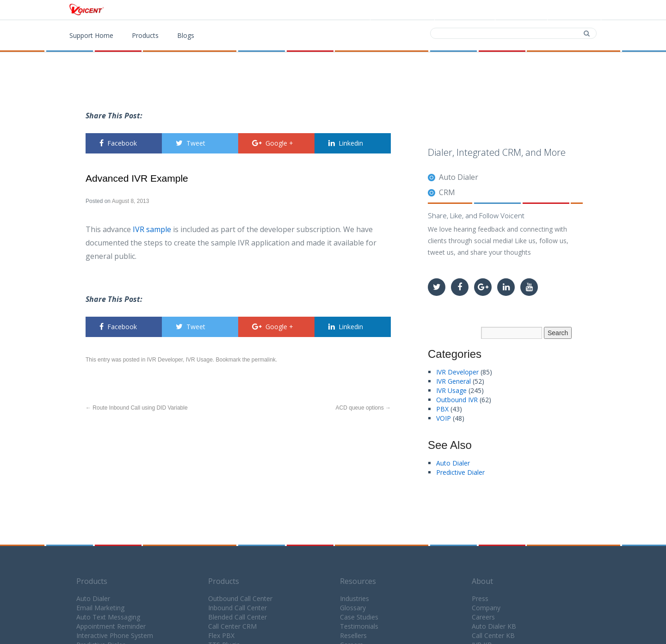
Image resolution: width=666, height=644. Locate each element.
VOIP (444, 418)
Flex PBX (221, 635)
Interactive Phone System (115, 635)
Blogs (186, 35)
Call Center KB (493, 635)
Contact (520, 10)
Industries (355, 598)
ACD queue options (363, 408)
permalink (264, 360)
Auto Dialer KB (494, 626)
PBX (442, 409)
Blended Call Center (237, 617)
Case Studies (359, 617)
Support (573, 10)
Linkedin (346, 143)
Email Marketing (100, 608)
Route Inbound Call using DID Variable (137, 408)
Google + (273, 143)
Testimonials (359, 626)
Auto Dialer (459, 177)
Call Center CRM (232, 626)
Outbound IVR (457, 400)
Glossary (353, 608)
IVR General (453, 381)
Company (486, 608)
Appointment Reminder (111, 626)
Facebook (118, 143)
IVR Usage (199, 360)
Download (464, 10)
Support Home (91, 35)
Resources (358, 581)
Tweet (191, 143)
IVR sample (152, 229)
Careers (483, 617)
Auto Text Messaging (108, 617)
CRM (447, 192)
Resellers (353, 635)
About (482, 581)
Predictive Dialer (460, 472)
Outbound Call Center (240, 598)
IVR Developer (165, 360)
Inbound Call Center (237, 608)
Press (480, 598)
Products (405, 10)
